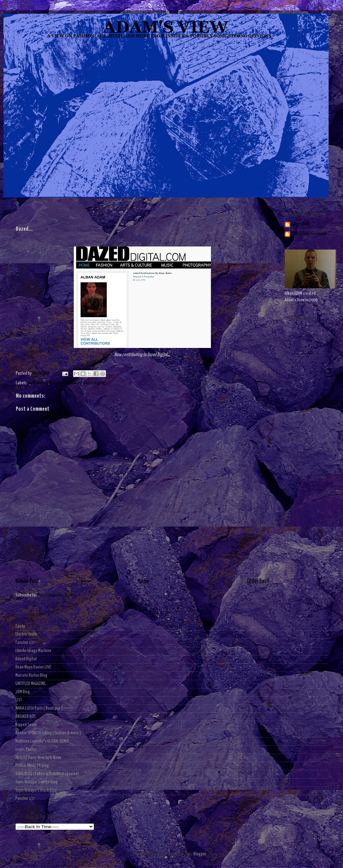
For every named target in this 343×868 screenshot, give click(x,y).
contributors (38, 383)
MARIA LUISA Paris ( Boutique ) (39, 708)
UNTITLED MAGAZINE (31, 684)
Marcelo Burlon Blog (31, 676)
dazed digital (94, 383)
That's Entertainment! (309, 234)
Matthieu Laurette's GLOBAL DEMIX (42, 741)
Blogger (200, 854)
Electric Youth (26, 634)
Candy (20, 626)
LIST (19, 700)
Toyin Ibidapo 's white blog (37, 782)
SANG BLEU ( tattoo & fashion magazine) (47, 774)
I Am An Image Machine (33, 651)
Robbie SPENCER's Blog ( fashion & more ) (48, 733)
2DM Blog (23, 692)
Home (143, 581)
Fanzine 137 (25, 643)
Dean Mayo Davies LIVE (33, 667)
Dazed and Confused (66, 383)
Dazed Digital (26, 659)
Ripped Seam (26, 725)
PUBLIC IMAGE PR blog (32, 766)
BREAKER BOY (26, 717)
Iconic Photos (26, 750)
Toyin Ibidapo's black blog (36, 790)
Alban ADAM (300, 224)
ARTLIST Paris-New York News (38, 758)
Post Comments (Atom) (56, 595)
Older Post (258, 581)
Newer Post (27, 581)
